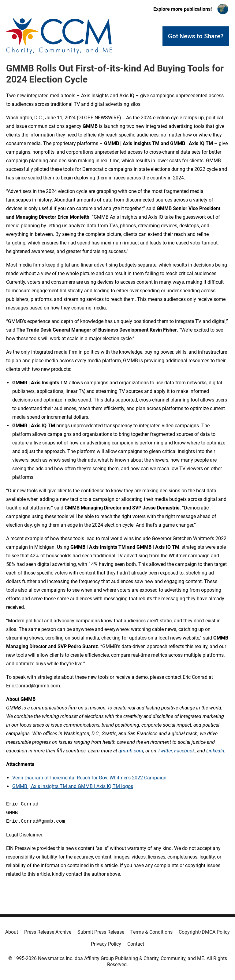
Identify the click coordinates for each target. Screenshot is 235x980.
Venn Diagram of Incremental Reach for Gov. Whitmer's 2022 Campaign (89, 778)
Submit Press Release (101, 932)
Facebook (185, 751)
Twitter (165, 751)
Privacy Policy (106, 944)
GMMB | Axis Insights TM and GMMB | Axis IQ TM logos (73, 786)
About (12, 932)
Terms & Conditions (151, 932)
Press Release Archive (48, 932)
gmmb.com (131, 751)
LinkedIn (215, 751)
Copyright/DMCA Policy (204, 932)
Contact (136, 944)
